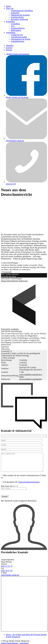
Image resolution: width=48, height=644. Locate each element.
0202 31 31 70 (7, 570)
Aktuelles (10, 45)
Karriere (9, 48)
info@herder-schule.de (10, 579)
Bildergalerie (16, 30)
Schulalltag (15, 24)
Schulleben (10, 22)
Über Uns (10, 8)
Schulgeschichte (17, 17)
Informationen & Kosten (21, 39)
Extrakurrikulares (18, 28)
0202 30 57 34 (7, 574)
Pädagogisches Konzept (20, 15)
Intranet (9, 50)
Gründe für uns (17, 35)
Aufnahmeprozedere (19, 37)
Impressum (23, 281)
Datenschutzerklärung (10, 281)
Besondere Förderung (19, 19)
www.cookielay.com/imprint (30, 379)
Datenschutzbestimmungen (29, 486)
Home (8, 6)
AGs (13, 26)
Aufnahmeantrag (18, 41)
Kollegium (15, 13)
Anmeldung (11, 33)
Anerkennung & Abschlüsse (22, 11)
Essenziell (6, 272)
